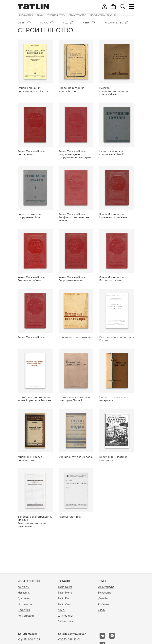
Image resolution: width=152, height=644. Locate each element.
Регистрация (26, 616)
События (104, 604)
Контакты (24, 587)
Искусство (105, 593)
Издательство (29, 581)
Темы (40, 15)
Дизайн (103, 598)
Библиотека (26, 15)
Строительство (56, 15)
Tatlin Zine (64, 604)
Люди (102, 610)
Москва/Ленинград (103, 15)
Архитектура (106, 587)
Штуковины (65, 616)
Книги (62, 610)
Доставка (24, 598)
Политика (24, 610)
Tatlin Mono (65, 593)
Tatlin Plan (64, 598)
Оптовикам (25, 604)
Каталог (64, 581)
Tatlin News (65, 587)
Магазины (24, 593)
